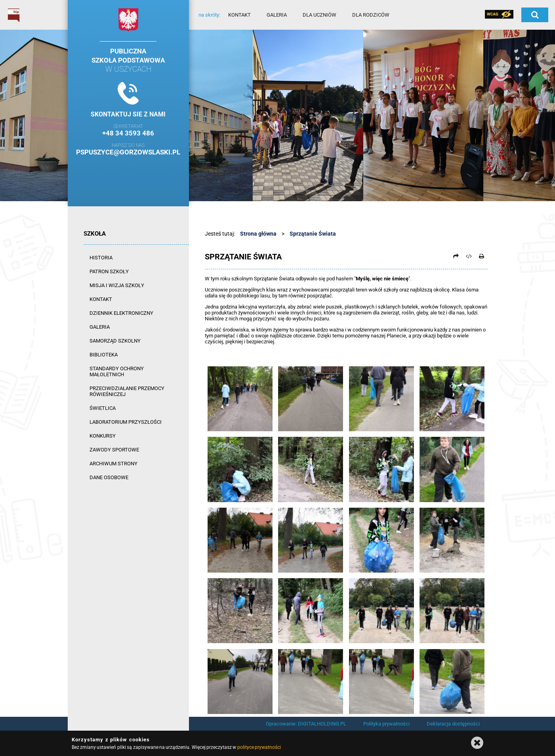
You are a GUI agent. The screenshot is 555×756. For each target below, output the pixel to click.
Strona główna (258, 234)
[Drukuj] (482, 256)
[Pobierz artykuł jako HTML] (469, 256)
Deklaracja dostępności (453, 724)
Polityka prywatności (386, 724)
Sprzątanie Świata (313, 234)
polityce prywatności (259, 747)
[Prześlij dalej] (456, 256)
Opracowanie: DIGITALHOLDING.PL (306, 724)
